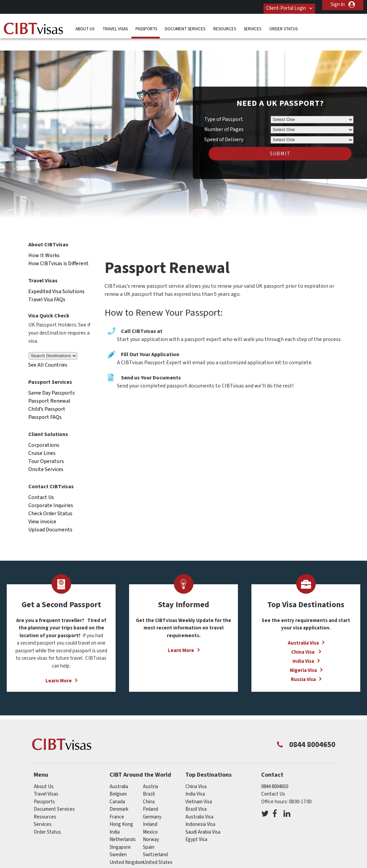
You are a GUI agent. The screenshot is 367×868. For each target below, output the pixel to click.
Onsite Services (46, 456)
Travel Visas (115, 25)
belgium (118, 780)
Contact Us (41, 484)
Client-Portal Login (280, 5)
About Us (85, 25)
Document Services (185, 25)
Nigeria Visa (303, 657)
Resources (225, 25)
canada (117, 788)
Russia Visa (303, 666)
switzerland (155, 841)
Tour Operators (46, 447)
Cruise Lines (42, 439)
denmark (119, 795)
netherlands (123, 826)
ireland (150, 811)
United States (158, 849)
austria (150, 773)
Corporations (44, 431)
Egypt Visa (196, 826)
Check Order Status (50, 500)
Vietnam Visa (199, 788)
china (149, 788)
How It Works (44, 242)
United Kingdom (127, 849)
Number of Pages (224, 116)
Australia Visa (303, 629)
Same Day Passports (52, 379)
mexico (150, 818)
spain (149, 833)
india (115, 818)
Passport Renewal (49, 387)
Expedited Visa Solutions (56, 278)
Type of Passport (224, 106)
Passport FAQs (45, 403)
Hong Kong (121, 811)
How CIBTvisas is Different (58, 250)
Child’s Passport (47, 395)
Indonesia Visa (200, 811)
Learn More (59, 667)
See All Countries (48, 351)
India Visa (303, 647)
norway (151, 826)
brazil (149, 780)
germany (152, 803)
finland (150, 795)
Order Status (283, 25)
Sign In (338, 5)
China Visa (303, 638)
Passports (146, 25)
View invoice (42, 508)
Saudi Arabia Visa (203, 818)
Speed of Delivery (224, 126)
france (117, 803)
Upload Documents (50, 516)
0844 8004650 (275, 773)
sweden (118, 841)
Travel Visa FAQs (47, 286)
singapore (120, 833)
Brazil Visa (196, 795)
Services (252, 25)
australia (119, 773)
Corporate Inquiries (51, 492)
